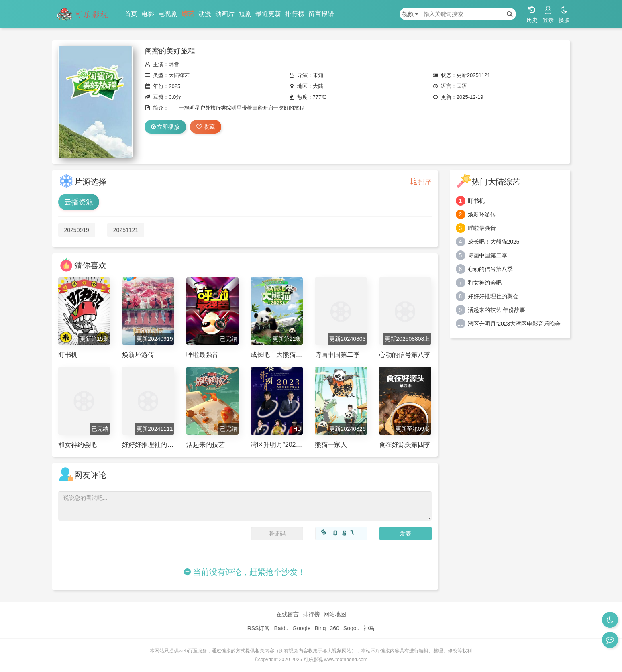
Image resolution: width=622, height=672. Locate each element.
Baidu (281, 628)
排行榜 (295, 14)
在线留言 (288, 614)
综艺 (188, 14)
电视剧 (168, 14)
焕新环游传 (482, 214)
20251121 (126, 230)
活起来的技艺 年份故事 (497, 310)
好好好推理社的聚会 (493, 296)
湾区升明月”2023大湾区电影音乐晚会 (514, 324)
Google (301, 628)
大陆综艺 (179, 75)
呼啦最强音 (482, 228)
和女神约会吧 (485, 283)
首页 (131, 14)
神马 (369, 628)
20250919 (77, 230)
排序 (421, 182)
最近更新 (268, 14)
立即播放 (165, 127)
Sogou (351, 628)
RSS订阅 (259, 628)
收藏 (206, 127)
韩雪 (174, 64)
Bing (320, 628)
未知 (318, 75)
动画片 (225, 14)
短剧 (245, 14)
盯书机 (476, 201)
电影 (148, 14)
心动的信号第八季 (490, 269)
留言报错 (321, 14)
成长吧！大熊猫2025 (494, 242)
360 (334, 628)
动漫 (205, 14)
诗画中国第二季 (487, 255)
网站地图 (335, 614)
